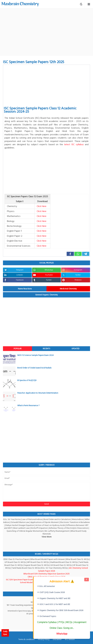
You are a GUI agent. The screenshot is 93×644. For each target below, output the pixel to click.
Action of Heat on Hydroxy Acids (50, 525)
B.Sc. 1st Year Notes (12, 519)
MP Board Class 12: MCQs (38, 562)
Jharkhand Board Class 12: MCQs (64, 562)
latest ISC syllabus (74, 144)
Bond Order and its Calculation (57, 519)
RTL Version (70, 640)
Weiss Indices (78, 519)
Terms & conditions (26, 640)
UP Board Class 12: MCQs (15, 562)
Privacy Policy (44, 640)
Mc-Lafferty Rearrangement (57, 531)
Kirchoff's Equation (39, 528)
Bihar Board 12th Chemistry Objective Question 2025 (47, 574)
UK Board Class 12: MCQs (61, 565)
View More (47, 537)
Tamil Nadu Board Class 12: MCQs (26, 568)
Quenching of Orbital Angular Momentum (25, 531)
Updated (76, 349)
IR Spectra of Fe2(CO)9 (27, 380)
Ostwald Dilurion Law (20, 522)
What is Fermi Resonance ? (28, 406)
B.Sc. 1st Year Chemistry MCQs (54, 568)
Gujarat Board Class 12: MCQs (37, 565)
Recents (46, 349)
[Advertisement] (48, 32)
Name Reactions (25, 289)
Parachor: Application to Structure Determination (38, 393)
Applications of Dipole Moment (45, 522)
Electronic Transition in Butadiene (75, 522)
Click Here (42, 206)
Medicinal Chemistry (68, 289)
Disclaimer (57, 640)
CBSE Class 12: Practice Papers (16, 559)
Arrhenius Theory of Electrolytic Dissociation (68, 528)
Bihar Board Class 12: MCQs (78, 559)
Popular (18, 349)
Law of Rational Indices (32, 519)
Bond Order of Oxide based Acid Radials (34, 368)
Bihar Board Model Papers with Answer (48, 559)
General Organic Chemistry (47, 295)
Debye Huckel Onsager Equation (20, 525)
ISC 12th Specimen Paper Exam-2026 (22, 580)
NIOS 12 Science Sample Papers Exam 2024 (35, 355)
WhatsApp (62, 634)
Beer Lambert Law (21, 528)
